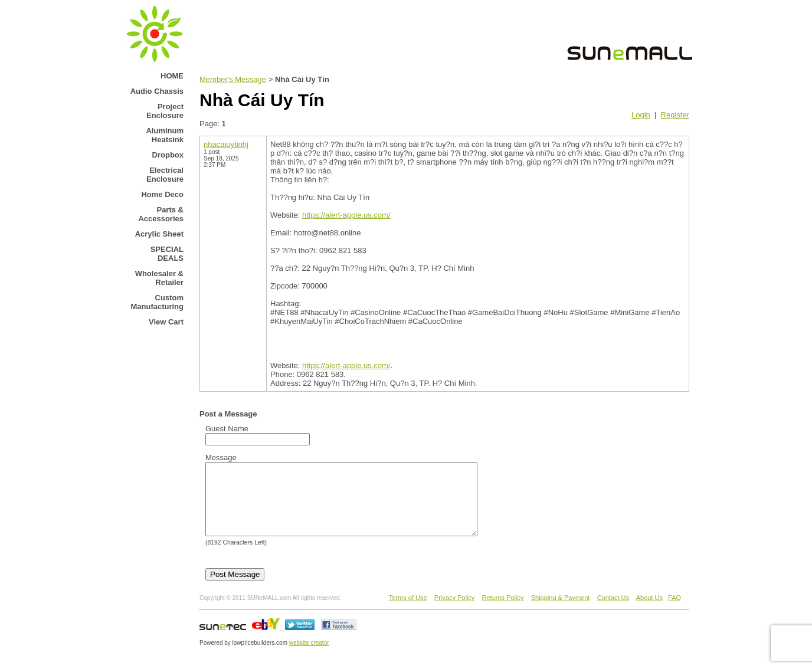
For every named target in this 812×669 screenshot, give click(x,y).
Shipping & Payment (561, 612)
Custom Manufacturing (157, 302)
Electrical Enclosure (165, 175)
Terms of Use (408, 612)
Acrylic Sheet (159, 234)
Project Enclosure (165, 111)
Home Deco (162, 194)
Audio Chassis (157, 91)
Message (221, 458)
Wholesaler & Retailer (159, 278)
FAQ (675, 612)
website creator (309, 657)
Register (675, 115)
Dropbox (168, 155)
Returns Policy (503, 612)
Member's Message (233, 79)
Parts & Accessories (161, 214)
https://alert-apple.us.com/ (346, 215)
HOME (172, 76)
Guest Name (227, 429)
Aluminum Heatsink (165, 135)
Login (641, 115)
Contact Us (613, 612)
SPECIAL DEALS (167, 254)
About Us (649, 612)
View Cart (166, 322)
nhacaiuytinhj (226, 144)
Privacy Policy (454, 612)
